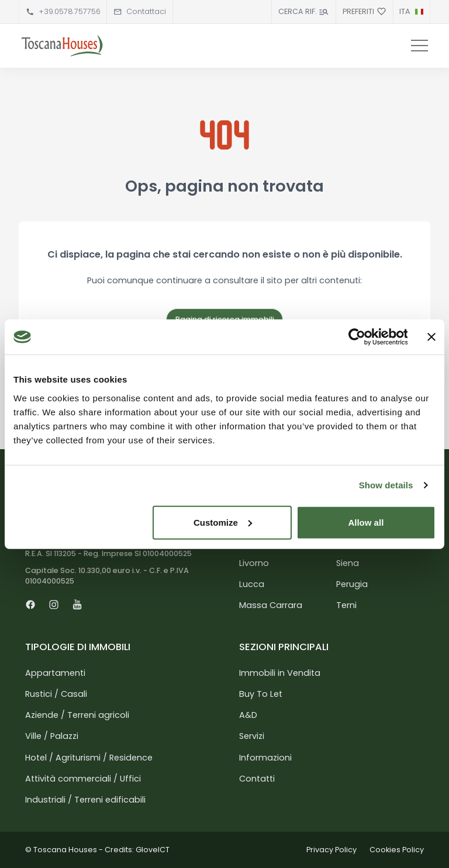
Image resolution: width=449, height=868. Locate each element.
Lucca (252, 584)
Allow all (366, 522)
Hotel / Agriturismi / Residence (89, 758)
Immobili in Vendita (280, 673)
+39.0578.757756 (70, 11)
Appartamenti (55, 673)
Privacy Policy (331, 850)
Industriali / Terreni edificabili (85, 800)
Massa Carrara (271, 605)
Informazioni (265, 758)
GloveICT (153, 850)
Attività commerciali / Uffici (83, 779)
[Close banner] (431, 337)
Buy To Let (261, 694)
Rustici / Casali (56, 694)
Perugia (352, 584)
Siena (348, 563)
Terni (346, 605)
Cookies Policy (397, 850)
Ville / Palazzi (52, 736)
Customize (223, 522)
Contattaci (146, 11)
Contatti (257, 779)
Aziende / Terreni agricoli (77, 715)
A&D (248, 715)
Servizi (252, 736)
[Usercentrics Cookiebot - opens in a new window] (356, 337)
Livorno (254, 563)
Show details (386, 485)
